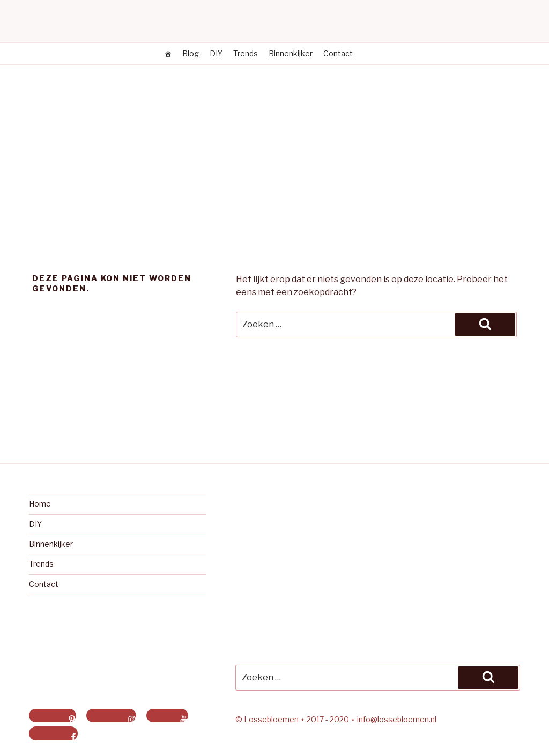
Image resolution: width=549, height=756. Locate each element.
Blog (191, 53)
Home (40, 504)
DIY (216, 53)
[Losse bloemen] (168, 54)
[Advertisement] (274, 145)
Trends (246, 53)
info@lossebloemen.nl (397, 719)
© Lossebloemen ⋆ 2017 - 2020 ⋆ (296, 719)
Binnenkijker (291, 53)
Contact (338, 53)
